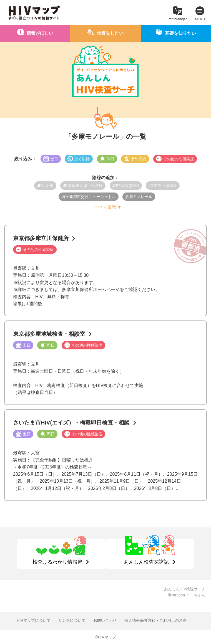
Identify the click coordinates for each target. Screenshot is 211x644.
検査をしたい (110, 33)
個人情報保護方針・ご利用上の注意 (155, 620)
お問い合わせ (105, 620)
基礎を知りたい (180, 33)
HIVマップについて (33, 620)
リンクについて (72, 620)
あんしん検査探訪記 (146, 562)
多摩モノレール (139, 197)
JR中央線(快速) (126, 186)
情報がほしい (40, 33)
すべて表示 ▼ (108, 207)
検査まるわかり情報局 (57, 562)
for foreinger (178, 19)
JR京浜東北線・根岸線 (83, 186)
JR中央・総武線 (163, 186)
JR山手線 (45, 186)
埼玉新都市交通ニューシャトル (89, 197)
